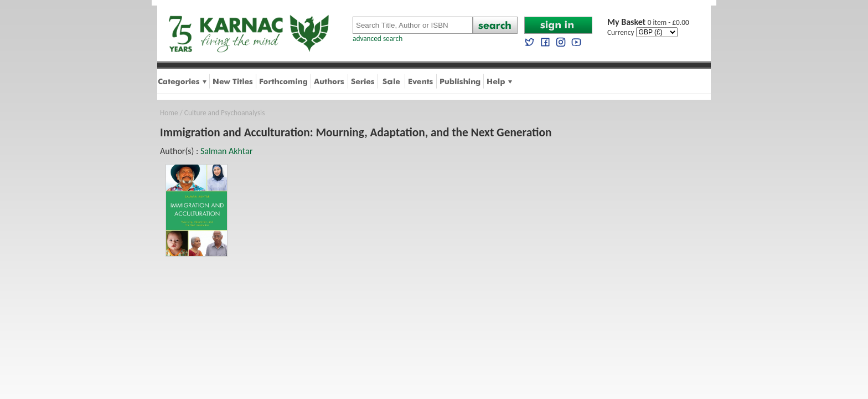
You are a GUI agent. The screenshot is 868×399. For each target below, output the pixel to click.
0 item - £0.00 (648, 22)
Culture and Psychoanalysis (225, 113)
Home (169, 113)
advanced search (378, 39)
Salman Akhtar (226, 151)
